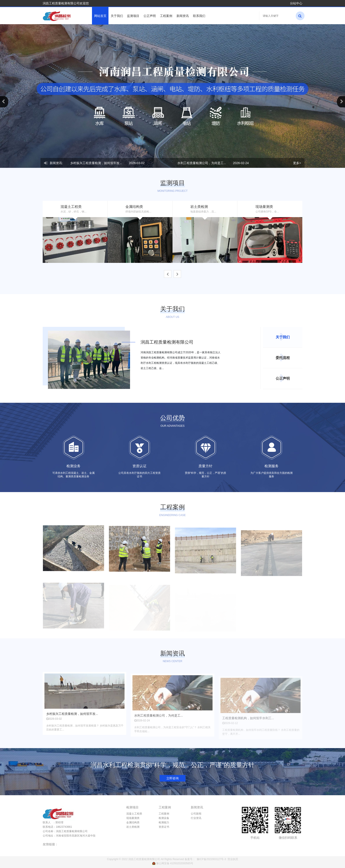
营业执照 (233, 859)
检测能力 (164, 823)
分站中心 (296, 3)
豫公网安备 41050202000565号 (175, 863)
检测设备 (164, 818)
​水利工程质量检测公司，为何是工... (202, 163)
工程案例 (166, 16)
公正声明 (150, 16)
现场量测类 (133, 818)
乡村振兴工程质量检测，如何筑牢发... (96, 163)
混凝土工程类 (134, 814)
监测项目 (133, 16)
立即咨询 (172, 778)
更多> (297, 163)
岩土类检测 (133, 827)
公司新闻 (196, 814)
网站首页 (100, 16)
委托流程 (283, 358)
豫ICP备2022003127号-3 (211, 859)
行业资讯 (196, 818)
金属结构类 (133, 823)
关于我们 (117, 16)
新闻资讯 (183, 16)
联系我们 (199, 16)
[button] (4, 102)
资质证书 (164, 827)
